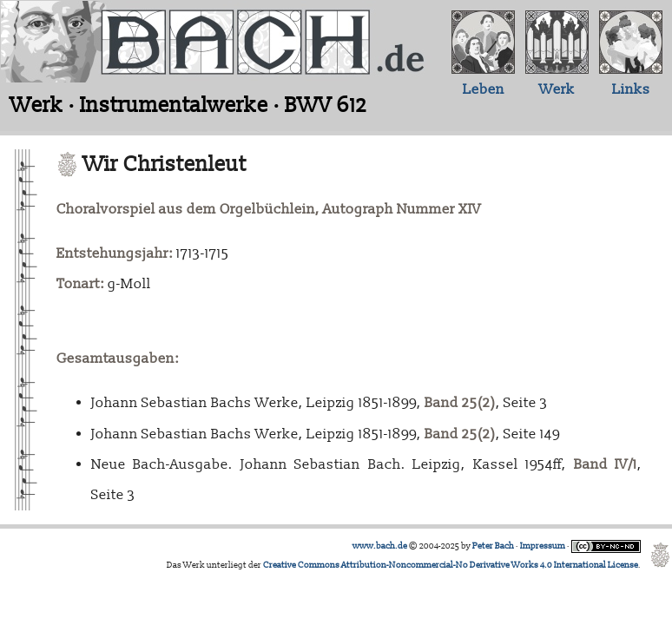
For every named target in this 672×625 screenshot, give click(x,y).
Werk (557, 89)
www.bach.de (380, 546)
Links (631, 89)
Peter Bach (493, 546)
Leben (484, 89)
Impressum (543, 546)
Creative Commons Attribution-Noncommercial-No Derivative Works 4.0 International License (451, 565)
